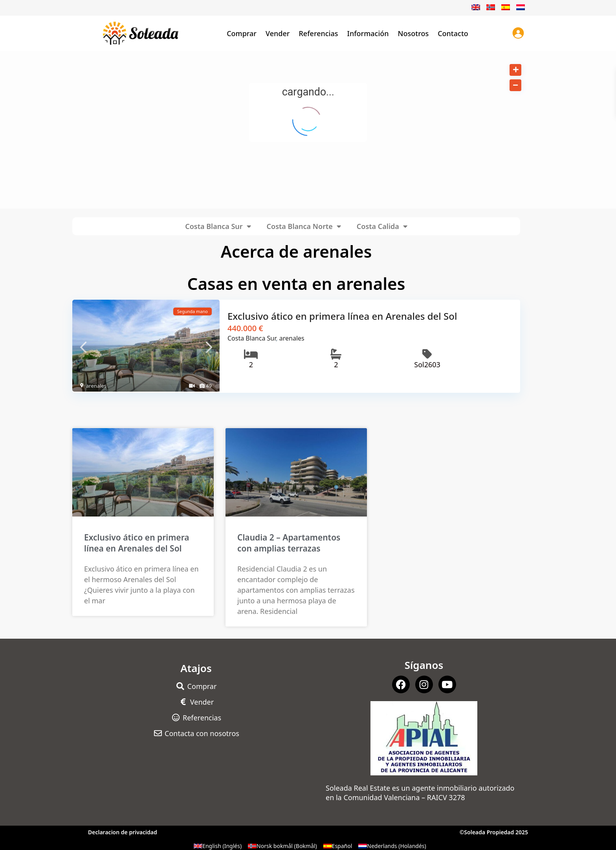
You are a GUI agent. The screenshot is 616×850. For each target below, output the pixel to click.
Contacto (453, 33)
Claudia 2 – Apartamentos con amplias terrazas (289, 542)
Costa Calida (382, 226)
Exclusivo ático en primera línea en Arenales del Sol (342, 316)
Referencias (318, 33)
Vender (278, 33)
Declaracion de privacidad (123, 831)
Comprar (242, 33)
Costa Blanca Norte (304, 226)
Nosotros (413, 33)
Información (368, 33)
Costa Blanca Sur (218, 226)
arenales (96, 386)
